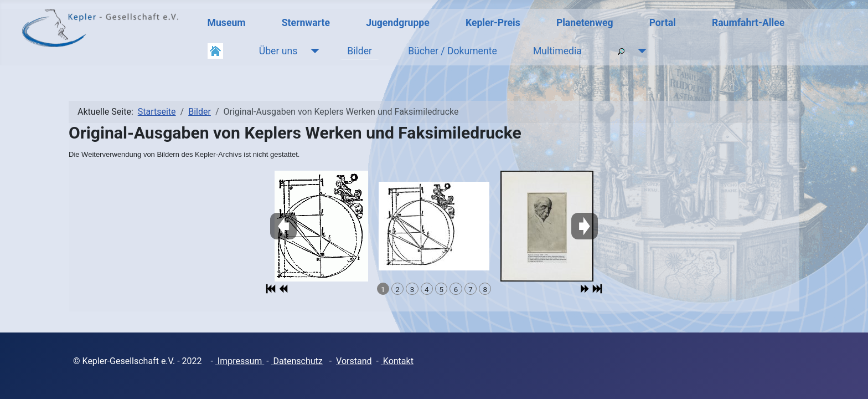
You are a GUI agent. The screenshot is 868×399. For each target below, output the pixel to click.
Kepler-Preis (493, 23)
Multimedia (557, 51)
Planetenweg (585, 23)
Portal (663, 23)
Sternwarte (306, 23)
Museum (227, 23)
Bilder (360, 51)
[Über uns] (312, 51)
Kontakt (397, 361)
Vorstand (354, 361)
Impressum (240, 361)
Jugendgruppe (398, 23)
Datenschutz (297, 361)
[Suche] (640, 51)
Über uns (278, 51)
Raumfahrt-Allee (748, 23)
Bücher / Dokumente (453, 51)
